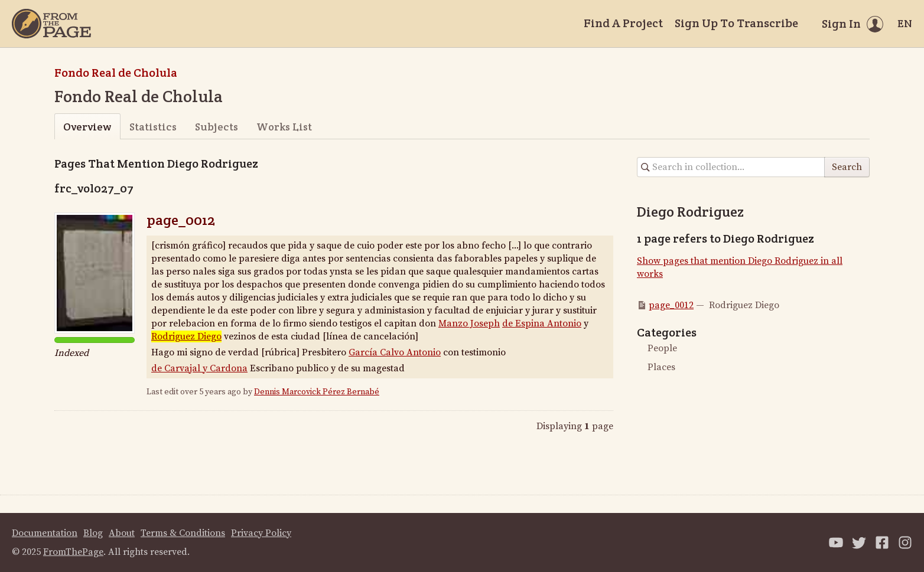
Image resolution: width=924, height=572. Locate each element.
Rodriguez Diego (186, 336)
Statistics (153, 127)
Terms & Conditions (183, 533)
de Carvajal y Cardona (199, 368)
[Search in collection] (731, 167)
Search (847, 167)
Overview (87, 127)
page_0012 (181, 220)
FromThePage (73, 552)
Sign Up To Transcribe (736, 23)
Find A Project (623, 23)
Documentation (45, 533)
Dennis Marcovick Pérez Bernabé (317, 392)
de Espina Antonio (542, 323)
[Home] (51, 24)
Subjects (217, 127)
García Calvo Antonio (395, 352)
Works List (284, 127)
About (122, 533)
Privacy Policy (261, 533)
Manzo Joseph (469, 323)
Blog (93, 533)
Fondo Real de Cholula (116, 73)
